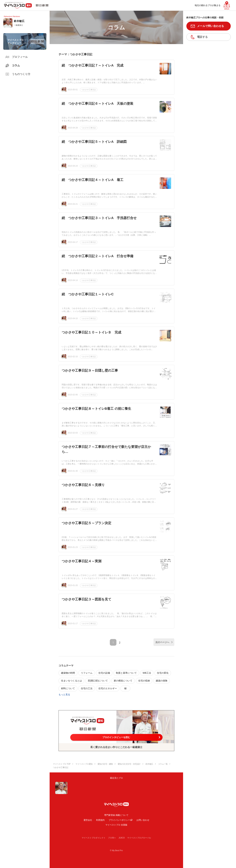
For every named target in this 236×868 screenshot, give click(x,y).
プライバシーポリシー (119, 820)
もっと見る (64, 694)
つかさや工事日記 (89, 90)
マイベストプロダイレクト (94, 838)
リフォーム (87, 673)
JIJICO (122, 838)
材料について (68, 688)
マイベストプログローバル (139, 838)
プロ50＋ (112, 838)
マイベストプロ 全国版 (116, 825)
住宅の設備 (104, 673)
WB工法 (147, 673)
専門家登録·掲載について (116, 815)
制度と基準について (126, 673)
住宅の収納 (144, 681)
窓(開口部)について (98, 681)
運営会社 (88, 820)
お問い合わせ (143, 820)
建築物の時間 (68, 673)
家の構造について (123, 681)
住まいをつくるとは (71, 681)
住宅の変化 (163, 673)
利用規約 (100, 820)
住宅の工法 (87, 688)
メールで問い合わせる (211, 26)
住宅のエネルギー (108, 688)
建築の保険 (162, 681)
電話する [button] (202, 37)
